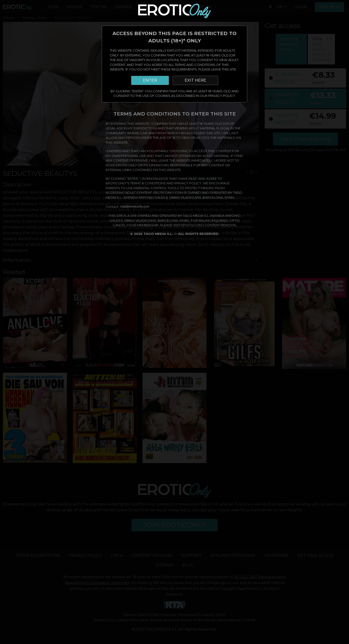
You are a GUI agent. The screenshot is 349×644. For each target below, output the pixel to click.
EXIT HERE (195, 80)
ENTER (150, 80)
